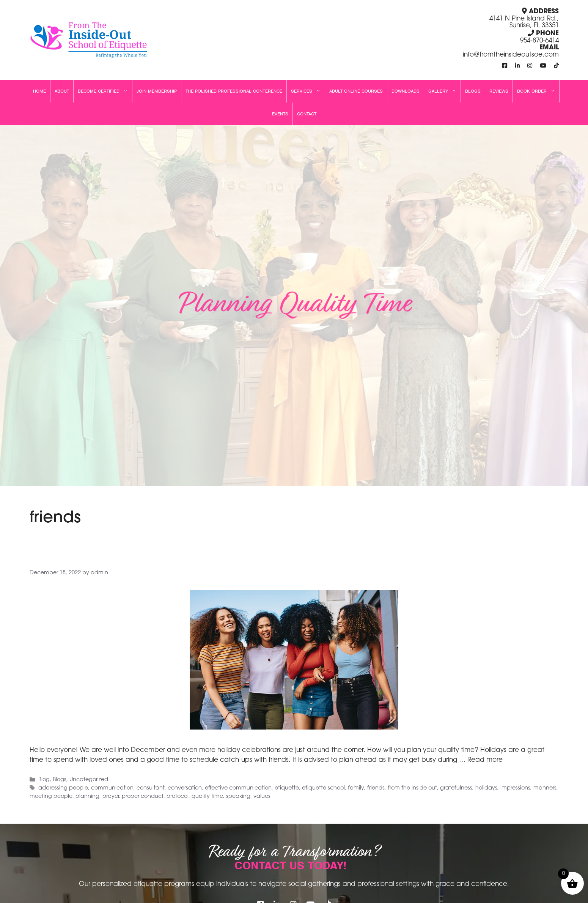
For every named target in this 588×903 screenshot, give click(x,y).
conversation (185, 789)
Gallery (444, 91)
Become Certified (105, 91)
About (62, 91)
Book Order (538, 91)
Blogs (473, 91)
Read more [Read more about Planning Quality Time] (485, 760)
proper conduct (143, 797)
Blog (44, 780)
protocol (178, 797)
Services (308, 91)
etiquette (287, 789)
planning (87, 797)
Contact (307, 114)
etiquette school (323, 789)
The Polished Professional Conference (234, 91)
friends (376, 789)
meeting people (51, 797)
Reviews (499, 91)
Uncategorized (89, 780)
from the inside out (412, 789)
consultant (151, 789)
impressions (515, 789)
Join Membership (157, 91)
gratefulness (456, 789)
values (262, 797)
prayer (111, 797)
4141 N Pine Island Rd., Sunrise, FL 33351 (524, 22)
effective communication (238, 789)
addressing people (63, 789)
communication (112, 789)
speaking (238, 797)
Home (39, 91)
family (356, 789)
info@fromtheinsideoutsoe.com (511, 55)
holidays (486, 789)
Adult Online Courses (356, 91)
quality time (207, 797)
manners (545, 789)
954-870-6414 (539, 41)
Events (280, 114)
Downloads (406, 91)
